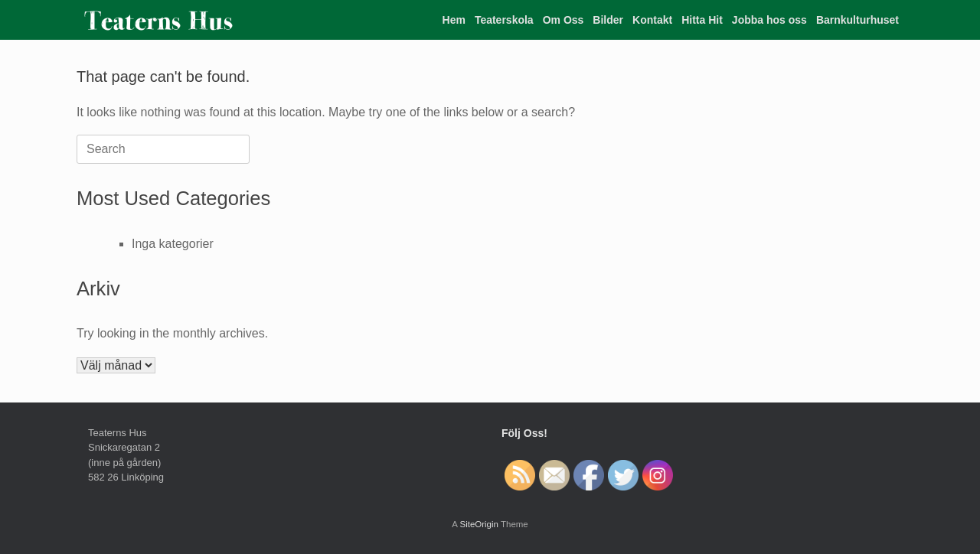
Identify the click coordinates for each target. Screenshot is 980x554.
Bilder (608, 20)
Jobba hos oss (769, 20)
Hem (454, 20)
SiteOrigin (479, 524)
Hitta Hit (702, 20)
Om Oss (563, 20)
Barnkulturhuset (857, 20)
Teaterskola (504, 20)
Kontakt (652, 20)
